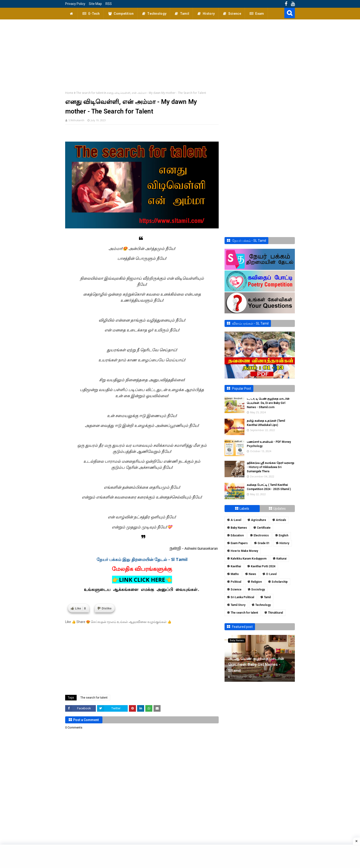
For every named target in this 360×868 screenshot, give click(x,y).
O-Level (271, 574)
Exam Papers (239, 543)
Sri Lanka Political (242, 597)
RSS (109, 4)
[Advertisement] (180, 52)
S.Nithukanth (76, 120)
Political (236, 582)
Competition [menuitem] (120, 14)
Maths (235, 574)
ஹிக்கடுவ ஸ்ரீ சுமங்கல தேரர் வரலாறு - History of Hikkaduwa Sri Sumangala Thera (270, 467)
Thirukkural (275, 613)
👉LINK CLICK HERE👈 (142, 580)
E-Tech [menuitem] (90, 14)
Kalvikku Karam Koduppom (249, 559)
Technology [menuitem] (154, 14)
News (252, 574)
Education (237, 535)
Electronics (261, 535)
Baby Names (239, 528)
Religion (256, 582)
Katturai (281, 559)
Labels (244, 509)
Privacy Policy (75, 4)
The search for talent (90, 93)
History (284, 543)
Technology (263, 605)
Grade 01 (264, 543)
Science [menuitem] (232, 14)
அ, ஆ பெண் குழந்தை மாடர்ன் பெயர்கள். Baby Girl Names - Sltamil (256, 665)
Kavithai (236, 566)
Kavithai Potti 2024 (263, 566)
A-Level (236, 520)
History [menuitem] (206, 14)
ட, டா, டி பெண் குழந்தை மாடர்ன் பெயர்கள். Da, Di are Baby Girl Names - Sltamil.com (268, 403)
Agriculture (259, 520)
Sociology (258, 590)
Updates (279, 509)
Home (69, 93)
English (283, 535)
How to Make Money (244, 551)
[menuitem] (71, 14)
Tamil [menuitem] (181, 14)
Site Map (95, 4)
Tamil (267, 597)
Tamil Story (238, 605)
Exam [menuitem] (256, 14)
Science (236, 590)
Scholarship (280, 582)
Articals (281, 520)
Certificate (264, 528)
